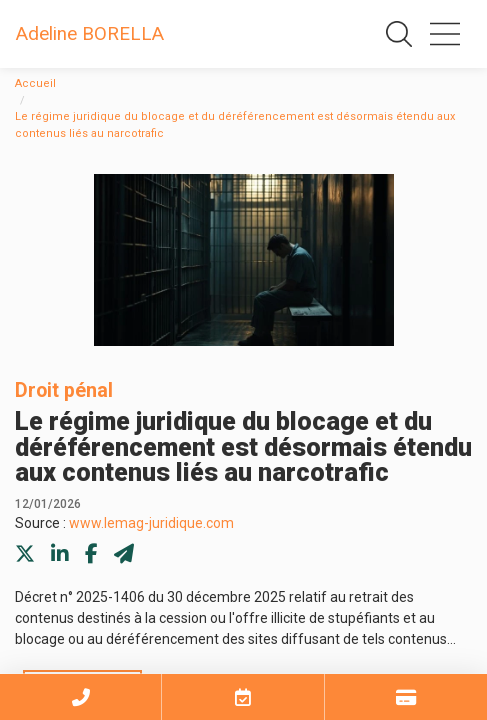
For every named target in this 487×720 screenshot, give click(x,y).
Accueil (35, 83)
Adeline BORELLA (90, 34)
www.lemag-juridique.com (151, 523)
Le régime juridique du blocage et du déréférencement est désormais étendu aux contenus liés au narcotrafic (235, 125)
